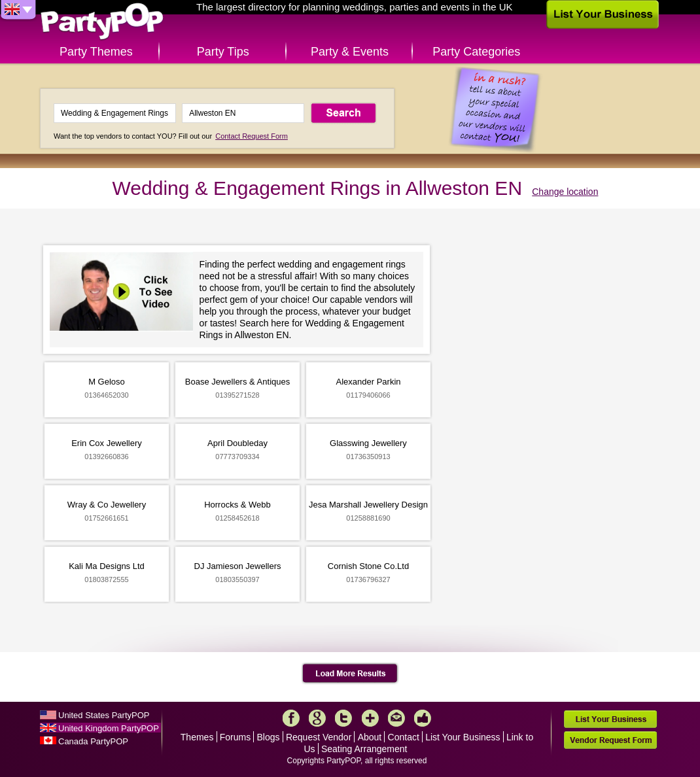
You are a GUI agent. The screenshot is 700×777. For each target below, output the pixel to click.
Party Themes (96, 52)
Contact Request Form (252, 136)
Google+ (317, 718)
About (370, 737)
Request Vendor (319, 737)
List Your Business (463, 737)
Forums (235, 737)
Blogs (269, 737)
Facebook (291, 718)
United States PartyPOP (104, 715)
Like (423, 718)
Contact (404, 737)
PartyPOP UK (102, 22)
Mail (396, 718)
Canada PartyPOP (93, 741)
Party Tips (223, 52)
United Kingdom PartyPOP (109, 728)
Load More (350, 674)
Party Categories (476, 52)
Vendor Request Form (610, 740)
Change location (565, 192)
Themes (197, 737)
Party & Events (350, 52)
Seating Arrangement (364, 749)
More (370, 718)
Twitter (343, 718)
